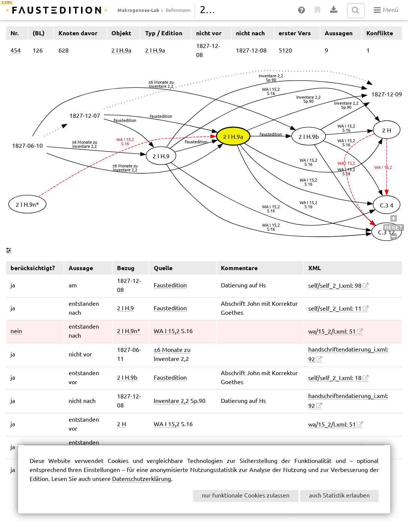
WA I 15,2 (167, 331)
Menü (386, 10)
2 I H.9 (125, 309)
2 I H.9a (121, 51)
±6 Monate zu (172, 350)
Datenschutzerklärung (142, 479)
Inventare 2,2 (171, 401)
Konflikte (380, 33)
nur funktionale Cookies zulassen (246, 496)
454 (16, 51)
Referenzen (178, 11)
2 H (121, 425)
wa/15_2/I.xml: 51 (332, 332)
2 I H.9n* (129, 331)
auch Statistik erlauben (339, 496)
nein (16, 331)
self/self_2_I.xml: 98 (335, 286)
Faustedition (170, 286)
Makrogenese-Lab (138, 10)
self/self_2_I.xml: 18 (335, 378)
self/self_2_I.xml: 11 (335, 309)
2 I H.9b (127, 378)
